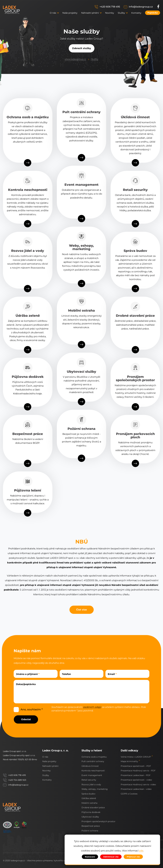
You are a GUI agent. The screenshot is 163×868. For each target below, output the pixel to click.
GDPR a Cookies (129, 794)
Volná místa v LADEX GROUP (136, 757)
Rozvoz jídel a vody (91, 784)
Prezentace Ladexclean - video (136, 789)
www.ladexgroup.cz (75, 59)
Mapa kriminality (129, 761)
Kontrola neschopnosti (93, 771)
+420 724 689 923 (17, 780)
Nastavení (90, 857)
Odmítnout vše (111, 857)
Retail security (89, 780)
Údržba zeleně (89, 798)
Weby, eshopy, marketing (95, 789)
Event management (92, 775)
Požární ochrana (90, 831)
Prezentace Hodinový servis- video (138, 784)
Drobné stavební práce (93, 807)
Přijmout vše (133, 857)
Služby (95, 59)
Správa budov (88, 794)
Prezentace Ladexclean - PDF (136, 775)
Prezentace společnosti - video (136, 780)
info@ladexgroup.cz (141, 7)
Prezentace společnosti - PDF (136, 766)
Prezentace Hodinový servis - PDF (138, 771)
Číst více (81, 610)
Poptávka (153, 13)
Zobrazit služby (82, 48)
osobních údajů (92, 707)
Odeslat (26, 719)
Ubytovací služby (90, 817)
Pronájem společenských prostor (98, 821)
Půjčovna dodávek (91, 812)
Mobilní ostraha (89, 803)
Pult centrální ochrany (93, 761)
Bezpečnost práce (91, 826)
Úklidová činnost (90, 766)
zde (141, 851)
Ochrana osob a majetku (94, 757)
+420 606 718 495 (110, 7)
